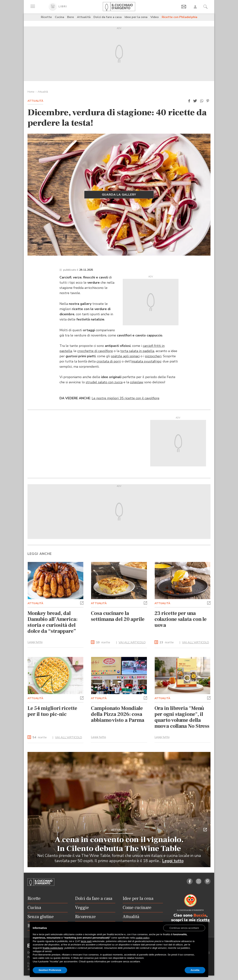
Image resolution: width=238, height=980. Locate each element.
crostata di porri (109, 361)
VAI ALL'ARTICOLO (132, 642)
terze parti (86, 941)
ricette (103, 643)
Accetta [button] (195, 970)
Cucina (59, 17)
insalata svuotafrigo (146, 361)
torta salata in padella (137, 351)
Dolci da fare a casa (108, 17)
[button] (189, 101)
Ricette (46, 17)
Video (155, 17)
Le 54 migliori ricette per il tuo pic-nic (52, 711)
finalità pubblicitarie (53, 948)
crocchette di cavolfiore (95, 351)
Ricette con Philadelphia (180, 17)
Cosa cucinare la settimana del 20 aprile (118, 616)
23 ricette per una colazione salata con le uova (181, 619)
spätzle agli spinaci (125, 356)
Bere (71, 17)
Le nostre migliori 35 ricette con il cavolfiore (126, 398)
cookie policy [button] (142, 938)
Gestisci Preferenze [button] (50, 970)
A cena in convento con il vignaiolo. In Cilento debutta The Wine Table (119, 844)
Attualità (84, 17)
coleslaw (137, 382)
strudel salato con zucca (104, 382)
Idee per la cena (136, 17)
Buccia (200, 915)
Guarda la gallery (119, 195)
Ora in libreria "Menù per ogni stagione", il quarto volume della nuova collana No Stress (182, 717)
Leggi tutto (35, 642)
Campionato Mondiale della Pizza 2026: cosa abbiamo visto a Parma (118, 714)
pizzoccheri (153, 356)
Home (31, 92)
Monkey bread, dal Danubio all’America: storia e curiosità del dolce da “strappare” (53, 622)
